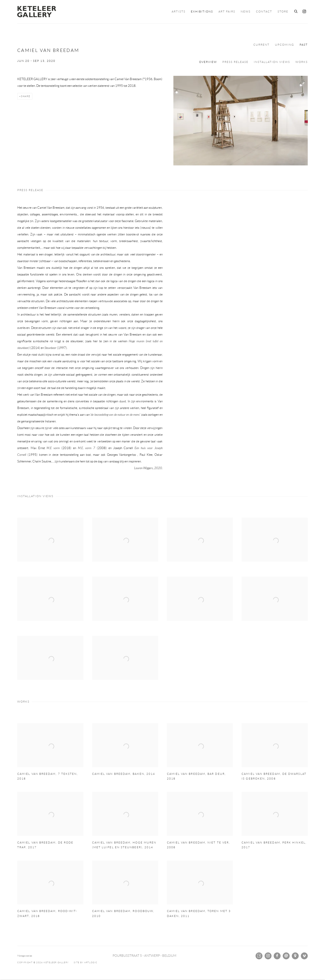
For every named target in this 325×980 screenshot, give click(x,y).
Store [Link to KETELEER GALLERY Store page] (283, 12)
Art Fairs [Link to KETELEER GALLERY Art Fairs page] (227, 12)
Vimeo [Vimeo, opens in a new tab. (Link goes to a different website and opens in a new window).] (304, 956)
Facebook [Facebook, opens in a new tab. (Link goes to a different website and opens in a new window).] (277, 956)
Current (261, 45)
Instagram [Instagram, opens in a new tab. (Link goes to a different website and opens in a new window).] (304, 12)
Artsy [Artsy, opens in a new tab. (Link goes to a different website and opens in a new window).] (259, 956)
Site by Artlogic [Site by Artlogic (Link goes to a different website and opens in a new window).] (86, 962)
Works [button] (302, 62)
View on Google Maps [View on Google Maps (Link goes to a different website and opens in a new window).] (295, 956)
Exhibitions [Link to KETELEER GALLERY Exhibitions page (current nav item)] (202, 12)
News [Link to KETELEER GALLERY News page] (246, 12)
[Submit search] (296, 11)
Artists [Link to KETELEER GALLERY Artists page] (179, 12)
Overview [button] (208, 62)
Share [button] (26, 96)
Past (304, 45)
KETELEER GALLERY (37, 12)
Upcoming (285, 45)
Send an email (286, 956)
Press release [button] (235, 62)
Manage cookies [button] (25, 956)
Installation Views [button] (272, 62)
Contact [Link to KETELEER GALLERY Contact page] (264, 12)
